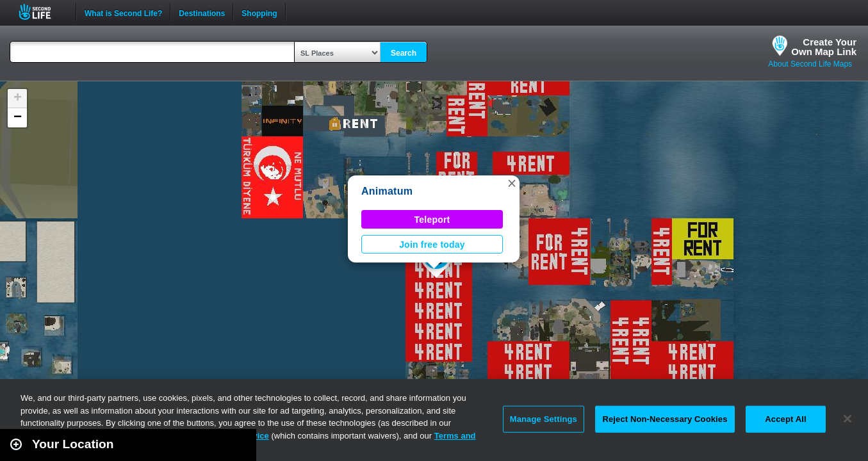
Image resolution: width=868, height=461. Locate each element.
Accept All (785, 419)
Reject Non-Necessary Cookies (665, 419)
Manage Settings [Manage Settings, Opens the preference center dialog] (544, 419)
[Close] (848, 419)
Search (404, 53)
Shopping (259, 12)
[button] (512, 183)
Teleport (432, 220)
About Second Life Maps (810, 64)
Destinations (202, 12)
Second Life (42, 12)
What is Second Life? (123, 12)
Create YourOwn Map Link (824, 47)
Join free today (432, 245)
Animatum (387, 191)
